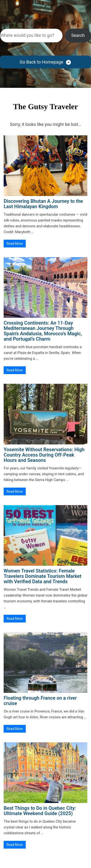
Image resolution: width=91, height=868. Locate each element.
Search (7, 25)
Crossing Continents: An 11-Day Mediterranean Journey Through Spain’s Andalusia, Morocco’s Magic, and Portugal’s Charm (43, 331)
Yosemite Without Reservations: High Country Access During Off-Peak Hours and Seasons (44, 455)
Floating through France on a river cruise (40, 701)
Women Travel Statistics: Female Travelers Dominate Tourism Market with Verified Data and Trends (42, 576)
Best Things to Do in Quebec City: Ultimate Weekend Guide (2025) (40, 811)
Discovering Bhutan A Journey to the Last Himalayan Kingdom (43, 204)
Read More (15, 244)
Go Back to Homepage (41, 62)
